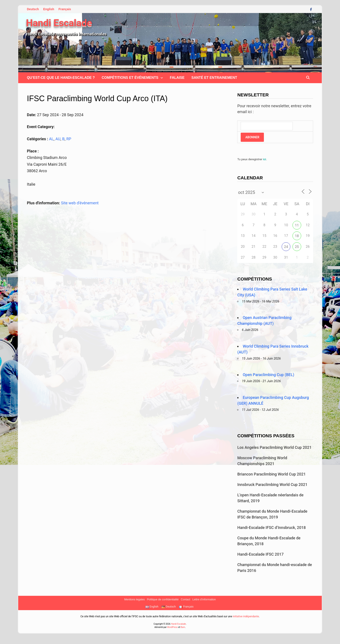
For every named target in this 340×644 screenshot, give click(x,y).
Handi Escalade (59, 23)
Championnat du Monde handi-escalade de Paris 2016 (275, 568)
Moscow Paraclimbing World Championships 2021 (262, 461)
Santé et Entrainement (214, 78)
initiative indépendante (246, 616)
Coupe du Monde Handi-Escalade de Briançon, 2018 (269, 541)
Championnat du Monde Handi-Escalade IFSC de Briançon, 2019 (272, 514)
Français (65, 9)
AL (51, 139)
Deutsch (33, 9)
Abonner (252, 137)
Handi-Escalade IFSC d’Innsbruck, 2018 (271, 528)
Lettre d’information (204, 599)
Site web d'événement (80, 203)
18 (297, 236)
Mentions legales (135, 599)
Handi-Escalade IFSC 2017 (260, 554)
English (49, 9)
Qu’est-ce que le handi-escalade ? (61, 78)
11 (297, 225)
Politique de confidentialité (163, 599)
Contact (186, 599)
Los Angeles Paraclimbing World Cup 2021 (274, 447)
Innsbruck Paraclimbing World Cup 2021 (272, 485)
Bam (183, 627)
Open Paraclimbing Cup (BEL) (268, 375)
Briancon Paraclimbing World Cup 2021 (271, 474)
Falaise (177, 78)
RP (69, 139)
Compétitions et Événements (130, 78)
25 (297, 247)
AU (58, 139)
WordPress (172, 627)
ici (265, 159)
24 (286, 247)
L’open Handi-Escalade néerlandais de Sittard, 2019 (270, 498)
